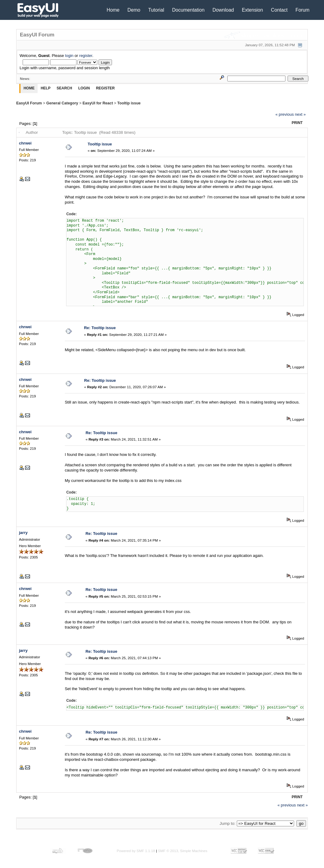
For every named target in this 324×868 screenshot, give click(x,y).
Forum (303, 10)
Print (297, 123)
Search (64, 88)
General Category (62, 103)
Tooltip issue (129, 103)
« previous (285, 114)
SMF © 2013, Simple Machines (182, 851)
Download (223, 10)
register (86, 56)
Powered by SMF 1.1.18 (136, 851)
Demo (134, 10)
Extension (252, 10)
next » (300, 114)
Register (105, 88)
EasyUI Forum (29, 103)
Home (113, 10)
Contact (279, 10)
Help (46, 88)
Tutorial (156, 10)
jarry (23, 533)
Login (84, 88)
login (69, 56)
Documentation (188, 10)
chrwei (25, 143)
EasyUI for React (98, 103)
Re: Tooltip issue (100, 328)
